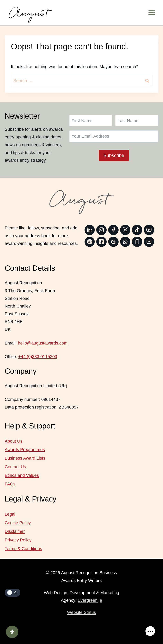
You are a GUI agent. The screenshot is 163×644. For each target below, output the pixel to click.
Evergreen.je (90, 600)
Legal (10, 514)
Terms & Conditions (23, 549)
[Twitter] (125, 230)
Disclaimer (15, 531)
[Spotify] (90, 242)
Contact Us (15, 467)
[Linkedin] (90, 230)
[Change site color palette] (13, 593)
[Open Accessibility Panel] (12, 632)
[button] (151, 632)
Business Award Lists (25, 458)
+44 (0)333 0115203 (38, 357)
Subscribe (114, 155)
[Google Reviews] (113, 242)
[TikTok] (137, 230)
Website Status (82, 612)
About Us (14, 441)
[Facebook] (113, 230)
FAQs (10, 484)
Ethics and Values (22, 475)
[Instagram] (101, 230)
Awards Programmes (25, 450)
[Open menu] (153, 13)
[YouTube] (149, 230)
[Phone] (137, 242)
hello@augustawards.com (43, 343)
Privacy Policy (18, 540)
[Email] (149, 242)
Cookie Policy (18, 523)
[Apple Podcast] (101, 242)
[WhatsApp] (125, 242)
